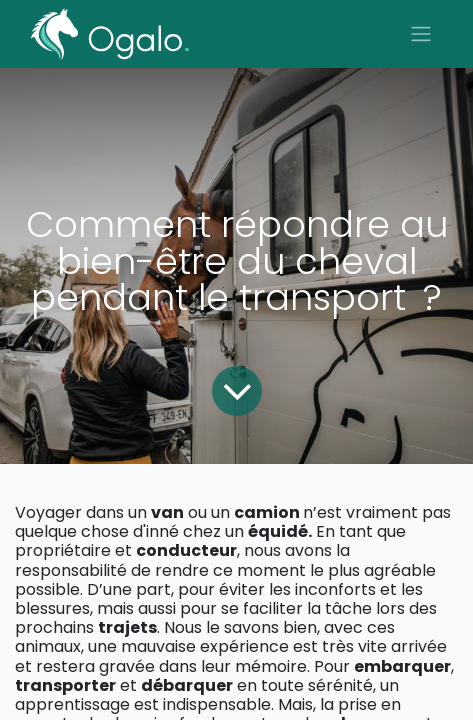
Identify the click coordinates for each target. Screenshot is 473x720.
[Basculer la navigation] (421, 34)
